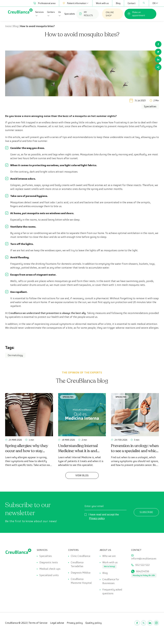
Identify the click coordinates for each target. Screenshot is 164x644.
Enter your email (94, 506)
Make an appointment (136, 14)
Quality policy (93, 623)
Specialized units (49, 575)
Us (60, 14)
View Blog (82, 475)
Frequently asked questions (112, 591)
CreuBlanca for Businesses (111, 581)
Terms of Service (38, 623)
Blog (118, 3)
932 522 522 (142, 565)
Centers (51, 14)
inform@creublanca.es (144, 559)
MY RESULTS (86, 14)
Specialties (15, 397)
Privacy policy (97, 518)
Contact (131, 3)
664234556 (143, 571)
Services (39, 14)
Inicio (8, 26)
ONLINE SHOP (110, 14)
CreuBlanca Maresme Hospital (81, 581)
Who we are (109, 556)
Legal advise (57, 623)
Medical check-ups (50, 569)
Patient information (76, 3)
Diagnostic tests (49, 562)
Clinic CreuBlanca (80, 556)
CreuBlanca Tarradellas (77, 564)
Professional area (44, 3)
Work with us (102, 3)
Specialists (70, 14)
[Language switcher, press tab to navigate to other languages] (154, 3)
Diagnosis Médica (81, 573)
